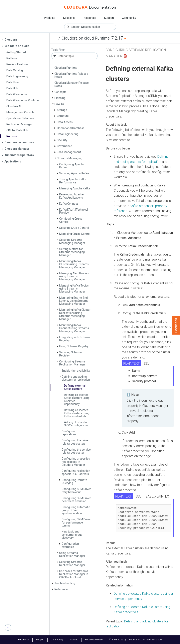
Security (62, 140)
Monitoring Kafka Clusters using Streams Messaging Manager (74, 264)
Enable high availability (76, 371)
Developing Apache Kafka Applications (71, 196)
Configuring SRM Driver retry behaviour (76, 490)
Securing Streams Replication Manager (72, 563)
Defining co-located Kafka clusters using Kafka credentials (77, 413)
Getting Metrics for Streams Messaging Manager (72, 252)
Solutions (69, 18)
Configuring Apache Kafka (72, 166)
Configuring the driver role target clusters (75, 442)
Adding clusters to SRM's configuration (77, 424)
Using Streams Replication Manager (72, 554)
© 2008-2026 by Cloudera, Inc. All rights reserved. (136, 640)
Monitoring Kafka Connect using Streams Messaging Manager (74, 328)
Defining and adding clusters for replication (76, 378)
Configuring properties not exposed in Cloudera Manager (76, 462)
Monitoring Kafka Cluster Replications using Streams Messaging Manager (75, 314)
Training (74, 640)
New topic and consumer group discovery (72, 535)
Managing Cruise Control (75, 234)
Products (50, 18)
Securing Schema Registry (70, 354)
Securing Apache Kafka (74, 173)
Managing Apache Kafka (75, 188)
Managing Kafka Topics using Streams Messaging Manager (74, 289)
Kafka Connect (69, 204)
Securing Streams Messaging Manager (72, 241)
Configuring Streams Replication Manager (72, 363)
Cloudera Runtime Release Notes (71, 75)
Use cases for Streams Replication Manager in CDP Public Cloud (74, 574)
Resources (89, 18)
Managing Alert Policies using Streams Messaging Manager (74, 276)
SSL (147, 364)
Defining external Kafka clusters (75, 387)
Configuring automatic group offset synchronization (76, 510)
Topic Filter (58, 50)
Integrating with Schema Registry (75, 339)
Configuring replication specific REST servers (76, 472)
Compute (63, 116)
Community (129, 18)
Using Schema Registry (74, 346)
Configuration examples (70, 545)
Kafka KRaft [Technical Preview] (74, 211)
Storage (62, 110)
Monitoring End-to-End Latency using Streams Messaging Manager (74, 301)
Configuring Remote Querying (74, 481)
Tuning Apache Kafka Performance (73, 181)
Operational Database (71, 128)
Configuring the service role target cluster (76, 451)
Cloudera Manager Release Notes (72, 84)
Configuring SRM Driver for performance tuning (76, 522)
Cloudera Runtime (66, 68)
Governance (64, 146)
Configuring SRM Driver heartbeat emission (76, 500)
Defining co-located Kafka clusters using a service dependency (77, 399)
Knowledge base (94, 640)
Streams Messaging (70, 158)
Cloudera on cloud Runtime (86, 38)
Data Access (65, 122)
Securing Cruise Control (74, 228)
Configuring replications (69, 433)
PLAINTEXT (131, 364)
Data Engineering (68, 134)
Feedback (176, 325)
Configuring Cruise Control (71, 220)
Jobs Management (69, 152)
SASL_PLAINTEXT (158, 496)
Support (109, 18)
